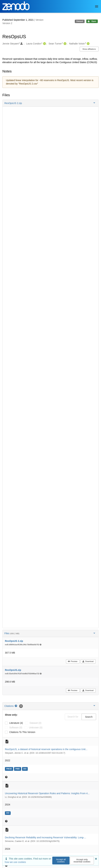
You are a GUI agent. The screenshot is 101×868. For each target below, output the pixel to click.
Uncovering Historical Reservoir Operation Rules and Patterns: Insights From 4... (47, 793)
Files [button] (50, 633)
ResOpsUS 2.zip (14, 641)
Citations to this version (22, 732)
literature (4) (16, 723)
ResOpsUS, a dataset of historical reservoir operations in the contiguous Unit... (46, 749)
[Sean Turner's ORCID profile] (65, 44)
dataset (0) (35, 723)
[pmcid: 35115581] (9, 769)
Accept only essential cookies (82, 861)
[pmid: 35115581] (18, 769)
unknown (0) (36, 728)
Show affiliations (89, 49)
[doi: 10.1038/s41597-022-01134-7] (25, 769)
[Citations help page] (16, 706)
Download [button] (88, 661)
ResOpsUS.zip (13, 670)
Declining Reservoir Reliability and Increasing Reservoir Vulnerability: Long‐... (46, 837)
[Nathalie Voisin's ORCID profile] (88, 44)
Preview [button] (72, 661)
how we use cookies (15, 862)
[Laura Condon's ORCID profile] (44, 44)
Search (89, 717)
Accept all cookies (61, 861)
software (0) (16, 728)
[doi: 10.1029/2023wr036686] (8, 813)
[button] (50, 103)
